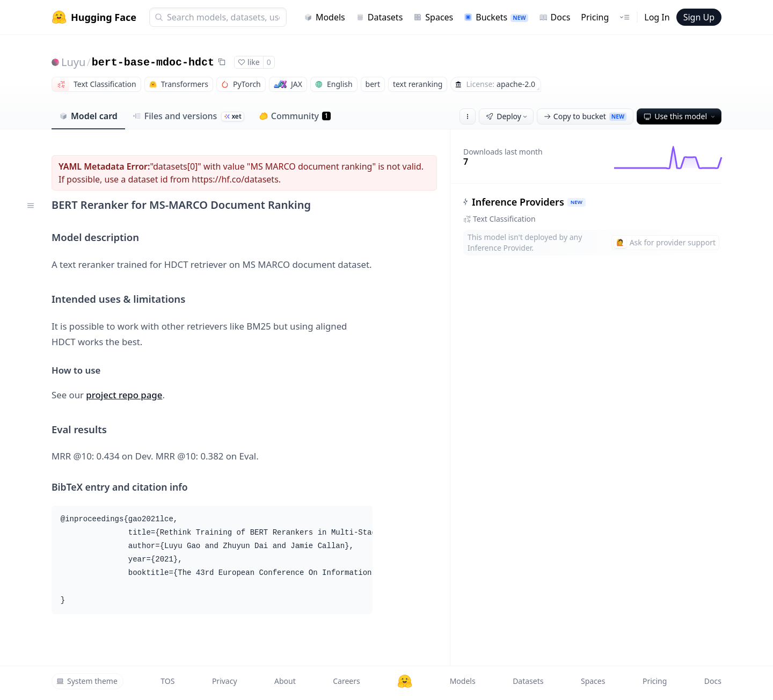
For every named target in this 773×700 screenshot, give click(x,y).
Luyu (73, 62)
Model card (88, 116)
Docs (555, 17)
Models (324, 17)
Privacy (225, 681)
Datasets (380, 17)
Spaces (433, 17)
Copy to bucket (585, 116)
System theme (87, 681)
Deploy (507, 116)
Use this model (680, 116)
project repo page (124, 395)
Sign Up (699, 17)
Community (295, 116)
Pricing (595, 17)
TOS (167, 681)
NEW (577, 202)
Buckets (496, 17)
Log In (657, 17)
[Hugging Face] (405, 681)
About (285, 681)
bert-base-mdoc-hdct (153, 63)
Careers (346, 681)
